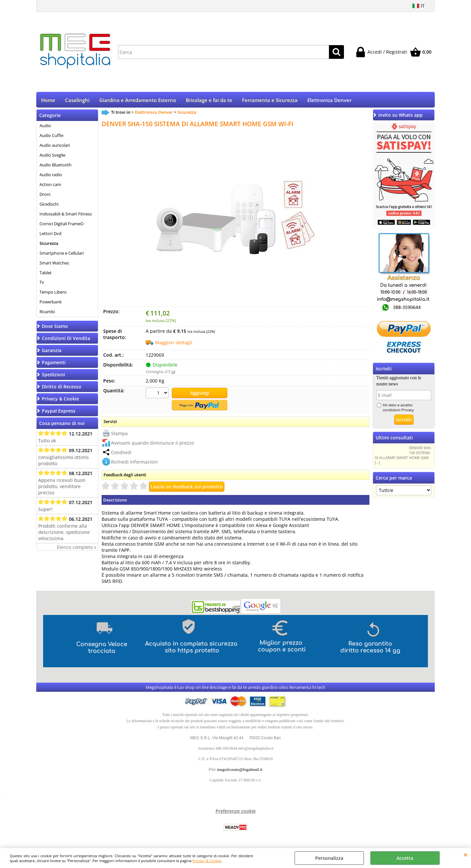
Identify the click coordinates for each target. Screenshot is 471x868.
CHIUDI (466, 855)
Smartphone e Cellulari (62, 255)
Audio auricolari (55, 147)
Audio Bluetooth (56, 167)
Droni (45, 196)
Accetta (405, 858)
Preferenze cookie (236, 813)
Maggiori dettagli (174, 345)
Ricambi (47, 314)
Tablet (46, 275)
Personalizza (329, 858)
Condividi (121, 454)
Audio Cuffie (51, 138)
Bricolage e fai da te (209, 101)
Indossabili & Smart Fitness (66, 216)
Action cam (50, 187)
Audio (45, 128)
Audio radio (51, 177)
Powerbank (51, 304)
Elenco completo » (77, 549)
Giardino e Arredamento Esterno (138, 101)
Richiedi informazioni (134, 463)
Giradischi (49, 206)
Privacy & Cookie (207, 861)
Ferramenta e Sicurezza (270, 101)
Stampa (119, 435)
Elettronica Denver (329, 101)
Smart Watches (54, 265)
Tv (42, 284)
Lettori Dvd (50, 235)
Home (48, 101)
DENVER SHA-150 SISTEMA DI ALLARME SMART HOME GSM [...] (403, 457)
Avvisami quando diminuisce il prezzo (153, 444)
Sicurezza (49, 245)
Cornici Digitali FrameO (62, 226)
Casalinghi (77, 101)
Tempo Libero (53, 294)
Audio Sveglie (52, 157)
